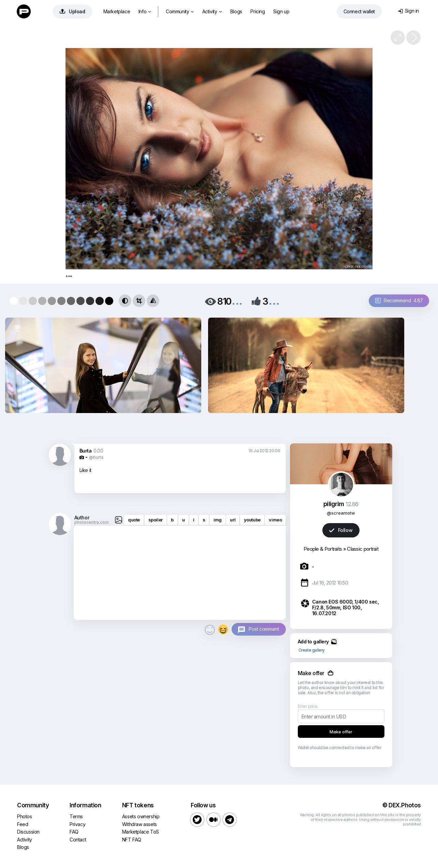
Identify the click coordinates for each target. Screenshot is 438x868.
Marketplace (117, 11)
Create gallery (312, 650)
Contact (78, 840)
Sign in (408, 11)
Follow (341, 530)
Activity (212, 11)
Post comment (264, 629)
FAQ (74, 832)
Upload (72, 11)
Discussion (28, 832)
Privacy (77, 824)
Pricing (258, 11)
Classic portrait (363, 549)
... (237, 301)
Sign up (281, 11)
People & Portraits (323, 549)
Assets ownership (141, 816)
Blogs (236, 11)
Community (180, 11)
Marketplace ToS (141, 832)
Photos (25, 816)
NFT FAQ (132, 840)
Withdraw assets (140, 824)
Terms (76, 816)
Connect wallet (359, 11)
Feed (23, 824)
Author (82, 517)
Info (145, 11)
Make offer (341, 732)
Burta (86, 451)
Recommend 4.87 (399, 300)
